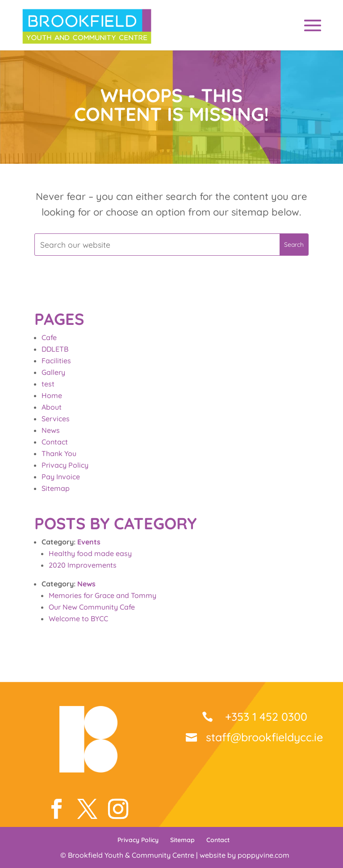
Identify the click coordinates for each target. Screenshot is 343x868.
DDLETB (55, 349)
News (51, 430)
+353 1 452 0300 (265, 716)
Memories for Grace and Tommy (102, 595)
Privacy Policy (65, 465)
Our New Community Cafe (92, 607)
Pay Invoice (61, 477)
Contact (55, 442)
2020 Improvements (83, 565)
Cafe (49, 337)
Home (52, 395)
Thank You (59, 453)
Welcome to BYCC (78, 619)
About (52, 407)
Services (56, 419)
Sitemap (56, 488)
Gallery (53, 372)
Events (89, 542)
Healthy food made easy (90, 553)
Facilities (56, 361)
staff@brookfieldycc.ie (264, 737)
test (48, 384)
